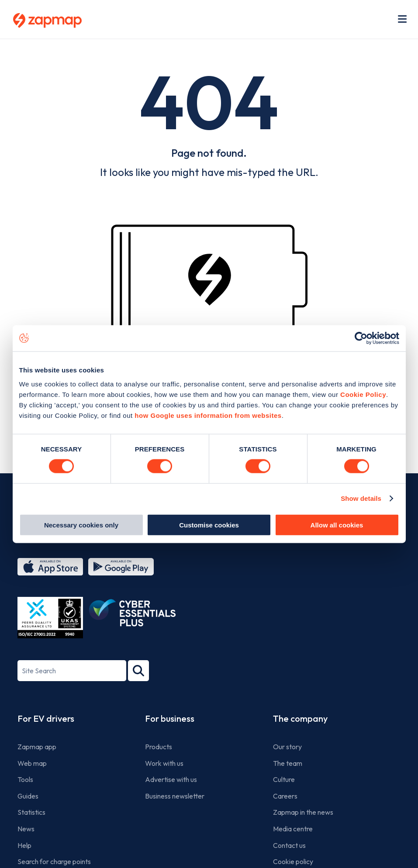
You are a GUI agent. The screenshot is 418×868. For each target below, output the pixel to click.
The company (300, 718)
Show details (361, 498)
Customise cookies (209, 525)
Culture (284, 779)
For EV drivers (46, 718)
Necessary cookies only (81, 525)
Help (24, 845)
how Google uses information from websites (208, 415)
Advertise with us (171, 779)
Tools (25, 779)
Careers (285, 796)
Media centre (293, 829)
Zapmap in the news (303, 812)
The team (288, 763)
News (26, 829)
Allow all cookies (337, 525)
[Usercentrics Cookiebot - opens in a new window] (361, 338)
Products (159, 747)
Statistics (31, 812)
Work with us (164, 763)
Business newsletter (175, 796)
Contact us (289, 845)
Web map (32, 763)
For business (170, 718)
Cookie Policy (363, 394)
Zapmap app (37, 747)
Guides (28, 796)
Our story (287, 747)
